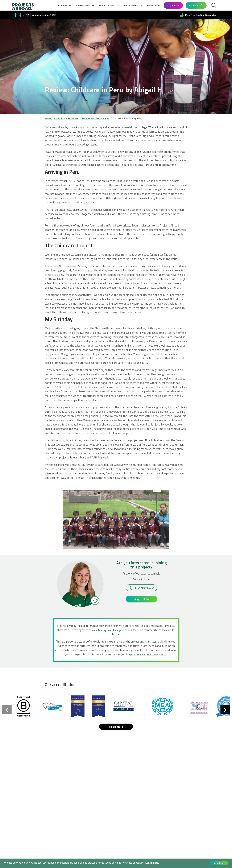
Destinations (83, 5)
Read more (116, 727)
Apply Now (173, 5)
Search (215, 6)
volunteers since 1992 (44, 15)
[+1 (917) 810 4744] (95, 600)
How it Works (130, 5)
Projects (63, 5)
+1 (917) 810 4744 (144, 588)
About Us (151, 5)
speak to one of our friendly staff (148, 654)
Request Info (196, 5)
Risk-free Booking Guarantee (201, 15)
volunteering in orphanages (107, 630)
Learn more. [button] (152, 863)
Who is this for (107, 5)
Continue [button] (219, 863)
